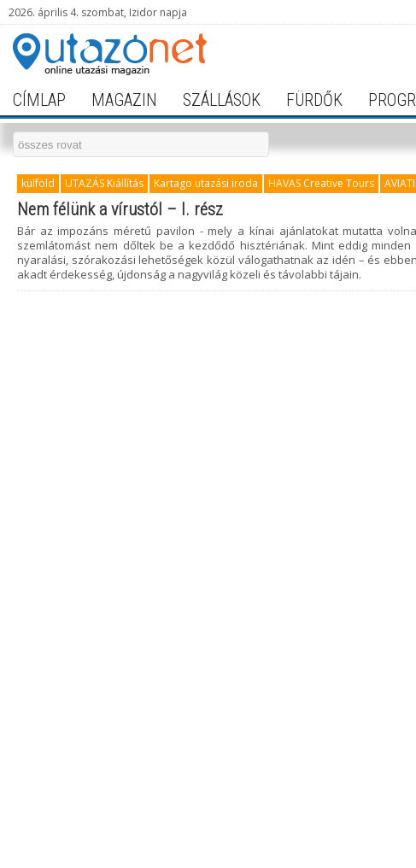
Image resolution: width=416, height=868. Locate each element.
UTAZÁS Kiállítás (104, 183)
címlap (39, 100)
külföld (38, 183)
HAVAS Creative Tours (321, 183)
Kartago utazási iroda (206, 183)
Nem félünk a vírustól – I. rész (120, 209)
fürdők (314, 100)
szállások (222, 100)
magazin (124, 100)
